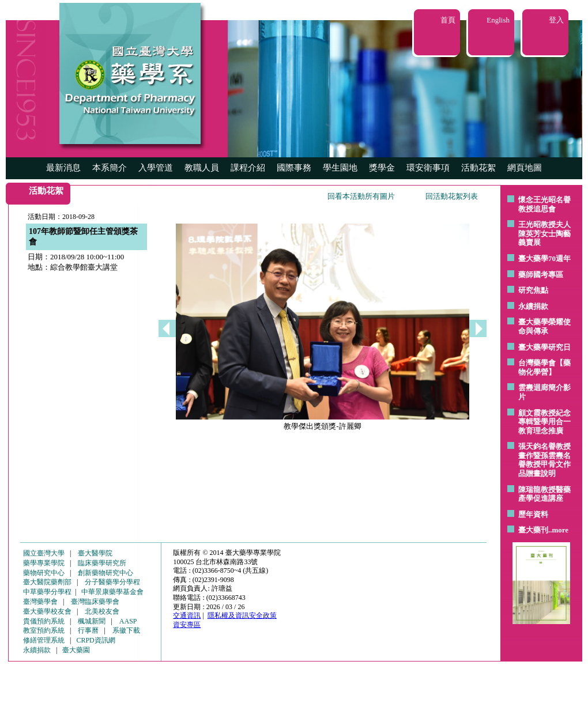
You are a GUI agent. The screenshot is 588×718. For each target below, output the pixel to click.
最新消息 (63, 168)
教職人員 (202, 168)
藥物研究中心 (44, 573)
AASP (128, 621)
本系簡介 (110, 168)
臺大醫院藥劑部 (47, 582)
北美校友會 (102, 611)
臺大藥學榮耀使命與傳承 (544, 326)
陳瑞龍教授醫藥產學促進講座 (544, 494)
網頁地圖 (525, 168)
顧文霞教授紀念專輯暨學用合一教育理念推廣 (544, 422)
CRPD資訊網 (95, 640)
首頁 (448, 20)
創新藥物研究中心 (105, 573)
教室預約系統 (44, 630)
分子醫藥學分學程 (112, 582)
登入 (556, 20)
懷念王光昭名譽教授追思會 (544, 204)
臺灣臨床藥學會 (95, 602)
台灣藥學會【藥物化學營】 (544, 367)
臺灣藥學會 (40, 602)
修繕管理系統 (44, 640)
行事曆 (88, 630)
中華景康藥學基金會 (112, 592)
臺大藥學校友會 (47, 611)
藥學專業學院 (44, 563)
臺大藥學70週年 (544, 258)
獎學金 (382, 168)
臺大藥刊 (533, 530)
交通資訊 (187, 615)
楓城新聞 (92, 621)
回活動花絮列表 (452, 196)
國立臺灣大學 (44, 553)
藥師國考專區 (541, 275)
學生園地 (340, 168)
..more (558, 530)
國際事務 (294, 168)
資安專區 (187, 625)
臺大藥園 (76, 650)
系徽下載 (126, 630)
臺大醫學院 (95, 553)
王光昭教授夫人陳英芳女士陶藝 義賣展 (544, 233)
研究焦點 (533, 290)
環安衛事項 (428, 168)
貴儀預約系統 (44, 621)
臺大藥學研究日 (544, 347)
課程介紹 (248, 168)
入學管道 (156, 168)
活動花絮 (478, 168)
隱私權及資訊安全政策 (242, 615)
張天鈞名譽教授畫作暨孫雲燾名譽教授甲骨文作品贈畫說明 (544, 460)
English (498, 20)
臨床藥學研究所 (102, 563)
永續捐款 (533, 306)
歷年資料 (533, 514)
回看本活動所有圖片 (361, 196)
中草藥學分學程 (47, 592)
